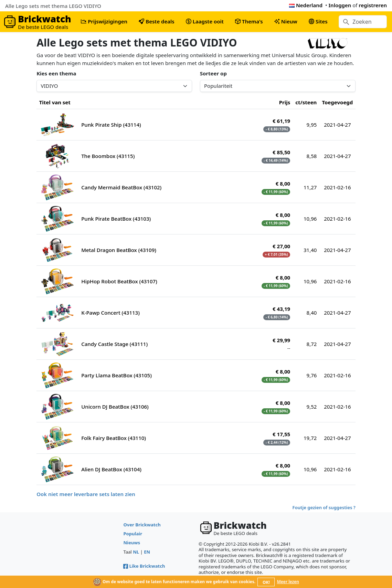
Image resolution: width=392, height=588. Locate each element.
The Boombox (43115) (108, 156)
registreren (373, 5)
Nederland (306, 5)
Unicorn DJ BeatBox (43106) (115, 407)
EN (147, 552)
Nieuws (132, 543)
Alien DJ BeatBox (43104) (111, 469)
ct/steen (306, 102)
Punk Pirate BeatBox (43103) (116, 219)
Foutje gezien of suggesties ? (324, 507)
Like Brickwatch (144, 566)
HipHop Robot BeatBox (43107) (119, 281)
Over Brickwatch (142, 525)
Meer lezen (288, 582)
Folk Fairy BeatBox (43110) (114, 438)
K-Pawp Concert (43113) (110, 313)
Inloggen (340, 5)
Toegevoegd (337, 102)
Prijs (285, 102)
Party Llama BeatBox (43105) (116, 375)
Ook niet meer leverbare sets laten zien (86, 494)
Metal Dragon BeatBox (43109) (119, 250)
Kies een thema (56, 73)
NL (136, 552)
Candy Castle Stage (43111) (114, 344)
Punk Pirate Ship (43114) (111, 125)
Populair (133, 534)
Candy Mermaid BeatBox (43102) (121, 187)
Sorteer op (213, 73)
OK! (266, 582)
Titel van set (55, 102)
